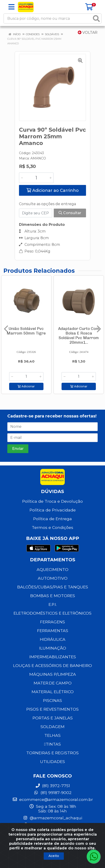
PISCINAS (52, 700)
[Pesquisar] (96, 18)
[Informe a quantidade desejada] (36, 178)
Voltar (88, 33)
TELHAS (52, 735)
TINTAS (52, 744)
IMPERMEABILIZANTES (53, 657)
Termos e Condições (52, 527)
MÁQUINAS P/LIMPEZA (53, 674)
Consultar (70, 213)
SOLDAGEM (52, 727)
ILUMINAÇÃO (53, 648)
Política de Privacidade (53, 510)
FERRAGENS (52, 622)
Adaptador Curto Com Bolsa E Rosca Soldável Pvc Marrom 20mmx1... (79, 335)
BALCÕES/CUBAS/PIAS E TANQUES (53, 587)
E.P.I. (53, 604)
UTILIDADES (52, 762)
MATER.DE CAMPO (53, 683)
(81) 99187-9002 (53, 793)
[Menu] (11, 7)
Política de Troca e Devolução (52, 501)
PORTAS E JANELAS (53, 718)
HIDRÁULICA (53, 639)
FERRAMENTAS (53, 631)
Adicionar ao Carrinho (53, 190)
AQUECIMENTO (52, 569)
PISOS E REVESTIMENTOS (52, 709)
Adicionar (26, 386)
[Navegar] (6, 329)
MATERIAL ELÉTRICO (53, 692)
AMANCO (38, 158)
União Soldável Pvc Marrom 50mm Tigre (26, 331)
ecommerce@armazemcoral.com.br (53, 799)
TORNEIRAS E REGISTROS (52, 753)
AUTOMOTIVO (53, 578)
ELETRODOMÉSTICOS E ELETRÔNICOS (52, 613)
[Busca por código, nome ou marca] (48, 18)
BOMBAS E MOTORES (53, 596)
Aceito (54, 856)
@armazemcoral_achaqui (52, 818)
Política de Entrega (52, 519)
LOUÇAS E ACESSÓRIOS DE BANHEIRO (52, 665)
